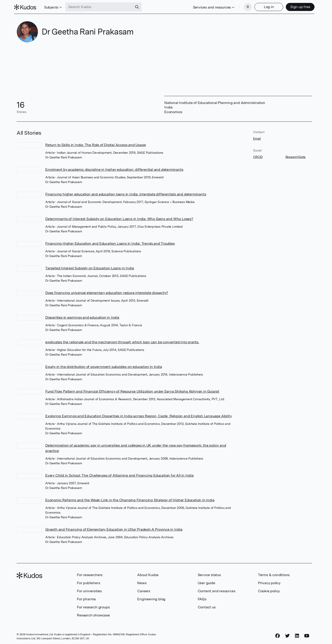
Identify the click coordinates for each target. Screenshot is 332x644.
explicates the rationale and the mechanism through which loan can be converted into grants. (122, 341)
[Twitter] (287, 634)
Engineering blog (151, 598)
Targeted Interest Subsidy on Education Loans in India (90, 267)
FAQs (202, 598)
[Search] (139, 6)
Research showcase (93, 614)
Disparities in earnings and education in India (82, 316)
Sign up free (298, 6)
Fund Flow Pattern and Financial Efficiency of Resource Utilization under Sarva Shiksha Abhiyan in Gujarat (132, 390)
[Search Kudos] (102, 6)
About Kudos (148, 574)
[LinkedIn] (297, 634)
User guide (206, 582)
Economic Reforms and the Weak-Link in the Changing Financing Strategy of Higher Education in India (130, 499)
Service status (209, 574)
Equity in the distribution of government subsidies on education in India (104, 365)
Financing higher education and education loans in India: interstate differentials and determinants (126, 193)
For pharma (86, 598)
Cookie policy (269, 590)
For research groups (93, 606)
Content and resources (217, 590)
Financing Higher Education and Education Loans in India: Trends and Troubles (110, 242)
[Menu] (245, 6)
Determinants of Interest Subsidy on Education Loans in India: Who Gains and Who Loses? (119, 217)
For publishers (88, 582)
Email (257, 137)
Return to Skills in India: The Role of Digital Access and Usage (95, 144)
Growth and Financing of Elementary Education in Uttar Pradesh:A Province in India (114, 528)
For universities (89, 590)
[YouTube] (307, 634)
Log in (266, 6)
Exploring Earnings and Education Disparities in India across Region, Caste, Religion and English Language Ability (138, 415)
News (142, 582)
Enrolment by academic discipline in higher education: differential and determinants (114, 168)
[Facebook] (278, 634)
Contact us (207, 606)
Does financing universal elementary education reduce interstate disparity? (107, 291)
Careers (144, 590)
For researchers (90, 574)
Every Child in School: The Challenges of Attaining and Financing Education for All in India (119, 474)
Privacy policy (269, 582)
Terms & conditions (274, 574)
